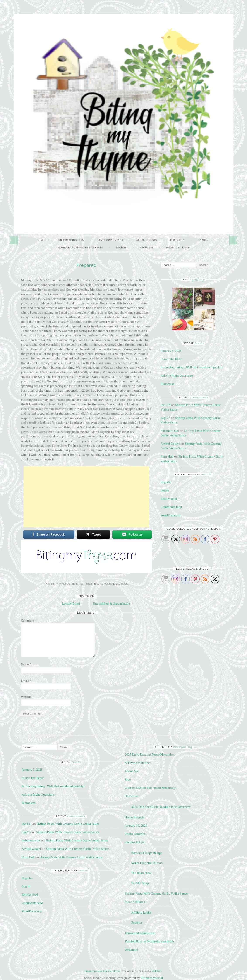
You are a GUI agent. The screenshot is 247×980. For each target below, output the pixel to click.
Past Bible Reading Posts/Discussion (103, 584)
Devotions (132, 796)
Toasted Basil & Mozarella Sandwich (149, 941)
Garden (203, 240)
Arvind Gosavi (170, 443)
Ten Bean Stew (141, 873)
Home (40, 240)
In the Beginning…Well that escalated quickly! (192, 367)
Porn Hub (167, 456)
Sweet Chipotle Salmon (147, 863)
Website (26, 697)
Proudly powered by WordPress (102, 971)
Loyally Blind (69, 603)
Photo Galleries (178, 247)
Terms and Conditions (140, 933)
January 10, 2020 (136, 825)
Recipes (121, 247)
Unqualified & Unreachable (113, 603)
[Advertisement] (86, 497)
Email (26, 681)
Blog (128, 779)
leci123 (165, 405)
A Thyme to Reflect (138, 763)
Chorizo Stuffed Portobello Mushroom (151, 788)
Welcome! (131, 950)
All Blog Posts (146, 240)
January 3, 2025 (171, 351)
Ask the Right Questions (177, 376)
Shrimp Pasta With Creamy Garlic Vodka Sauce (68, 824)
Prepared (86, 265)
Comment (29, 620)
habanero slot (170, 431)
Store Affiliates (135, 902)
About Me (146, 247)
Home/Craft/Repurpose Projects (80, 247)
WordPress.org (170, 515)
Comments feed (171, 507)
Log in (165, 490)
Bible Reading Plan (71, 240)
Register (166, 482)
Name (26, 664)
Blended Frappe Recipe (147, 853)
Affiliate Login (141, 912)
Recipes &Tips (135, 842)
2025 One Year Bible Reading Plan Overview (161, 807)
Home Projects (135, 817)
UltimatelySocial (152, 978)
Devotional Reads (110, 240)
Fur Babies (177, 240)
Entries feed (169, 499)
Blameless (167, 384)
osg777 (165, 418)
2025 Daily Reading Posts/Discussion (150, 754)
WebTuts (157, 971)
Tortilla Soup (140, 883)
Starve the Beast (172, 359)
